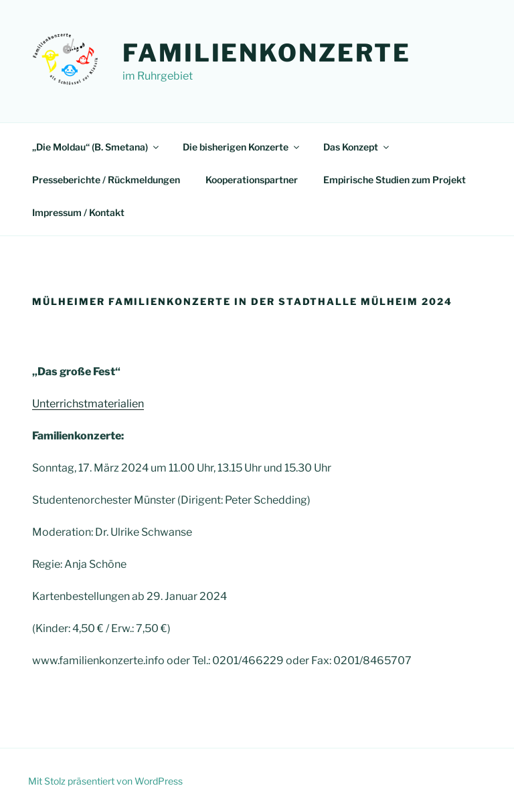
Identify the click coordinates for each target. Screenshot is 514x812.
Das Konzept (357, 147)
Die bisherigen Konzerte (242, 147)
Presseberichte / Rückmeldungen (106, 180)
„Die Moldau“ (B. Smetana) (96, 147)
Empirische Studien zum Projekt (395, 180)
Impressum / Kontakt (78, 212)
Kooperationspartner (252, 180)
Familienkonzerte (267, 53)
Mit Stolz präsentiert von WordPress (105, 781)
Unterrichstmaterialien (88, 404)
